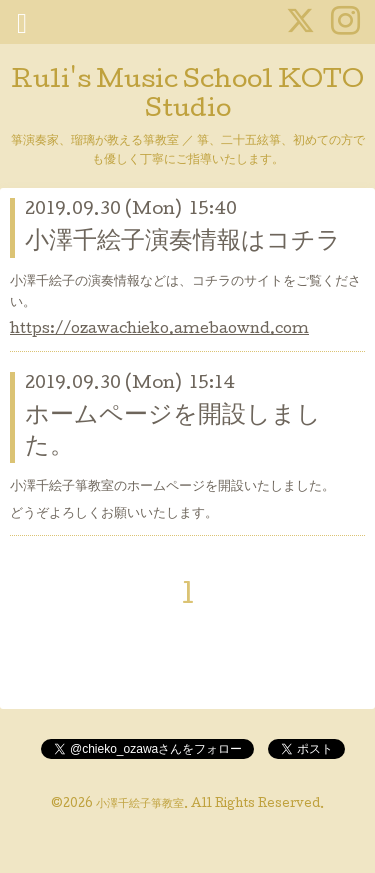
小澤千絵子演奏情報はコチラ (183, 242)
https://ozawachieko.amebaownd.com (159, 330)
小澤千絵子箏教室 (140, 805)
